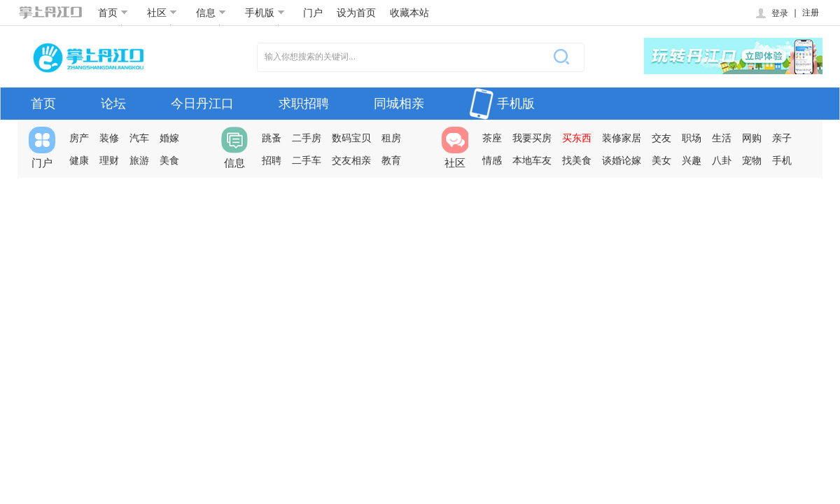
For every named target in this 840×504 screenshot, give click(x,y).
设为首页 (356, 13)
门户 (313, 13)
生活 (722, 138)
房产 (79, 138)
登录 (771, 13)
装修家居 (622, 138)
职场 (692, 138)
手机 (782, 160)
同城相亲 (399, 104)
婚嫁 (169, 138)
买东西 (577, 138)
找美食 (577, 160)
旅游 (139, 160)
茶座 (492, 138)
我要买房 (532, 138)
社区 (162, 13)
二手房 (307, 138)
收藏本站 (409, 13)
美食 (169, 160)
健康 (79, 160)
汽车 (139, 138)
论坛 (113, 104)
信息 (211, 13)
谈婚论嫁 (622, 160)
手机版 (265, 13)
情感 (492, 160)
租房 (391, 138)
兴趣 (692, 160)
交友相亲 (351, 160)
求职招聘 (304, 104)
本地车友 (532, 160)
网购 (752, 138)
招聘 (272, 160)
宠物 (752, 160)
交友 (661, 138)
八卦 (722, 160)
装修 (109, 138)
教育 (391, 160)
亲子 (782, 138)
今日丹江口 (202, 104)
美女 (661, 160)
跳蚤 (272, 138)
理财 (109, 160)
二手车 (307, 160)
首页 (113, 13)
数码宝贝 (351, 138)
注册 (811, 13)
